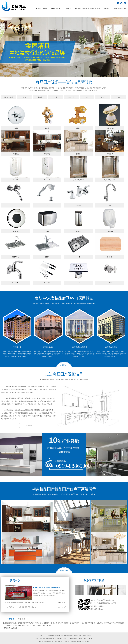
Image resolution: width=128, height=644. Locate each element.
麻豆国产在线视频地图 (79, 641)
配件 (103, 97)
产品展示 (68, 8)
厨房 (24, 97)
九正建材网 (6, 628)
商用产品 (71, 97)
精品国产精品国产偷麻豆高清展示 (81, 9)
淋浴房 (40, 97)
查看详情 (29, 425)
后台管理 (67, 641)
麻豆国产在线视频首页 (42, 9)
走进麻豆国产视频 (55, 9)
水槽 (87, 97)
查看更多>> (64, 365)
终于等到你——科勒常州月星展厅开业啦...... (21, 607)
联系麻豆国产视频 (120, 9)
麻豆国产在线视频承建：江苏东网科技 (51, 641)
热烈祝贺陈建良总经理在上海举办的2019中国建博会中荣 (25, 603)
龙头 (56, 97)
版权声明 (88, 636)
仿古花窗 (14, 628)
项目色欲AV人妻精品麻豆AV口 (94, 9)
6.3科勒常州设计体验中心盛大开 (47, 588)
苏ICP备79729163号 (78, 636)
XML (88, 641)
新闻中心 (107, 8)
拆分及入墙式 (9, 97)
